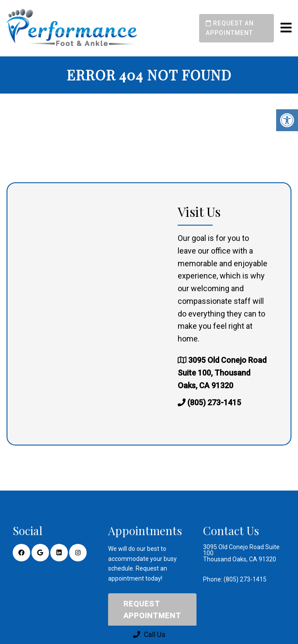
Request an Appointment (230, 28)
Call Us (149, 635)
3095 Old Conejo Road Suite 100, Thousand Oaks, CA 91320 (222, 373)
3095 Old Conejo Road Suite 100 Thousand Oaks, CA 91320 (241, 553)
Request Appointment (152, 610)
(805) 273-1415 (214, 402)
